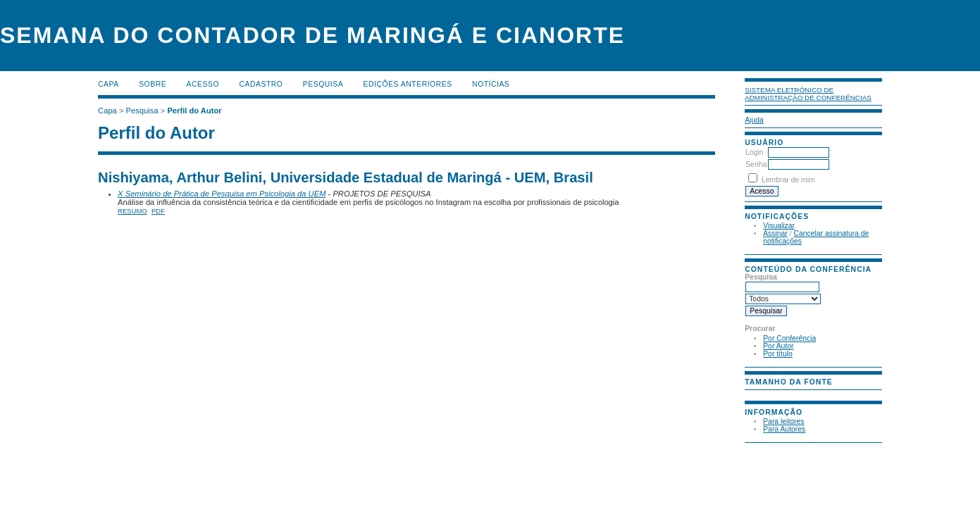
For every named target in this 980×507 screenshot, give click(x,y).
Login (754, 152)
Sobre (153, 84)
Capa (108, 84)
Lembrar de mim (788, 180)
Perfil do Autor (194, 111)
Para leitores (783, 421)
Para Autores (784, 429)
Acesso (203, 84)
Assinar (775, 233)
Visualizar (779, 226)
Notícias (491, 84)
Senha (756, 164)
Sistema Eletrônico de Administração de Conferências (808, 94)
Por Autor (778, 346)
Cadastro (261, 84)
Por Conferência (789, 338)
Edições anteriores (408, 84)
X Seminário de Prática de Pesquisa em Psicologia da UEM (222, 194)
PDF (158, 211)
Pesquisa (323, 84)
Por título (778, 354)
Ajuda (754, 120)
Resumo (132, 211)
